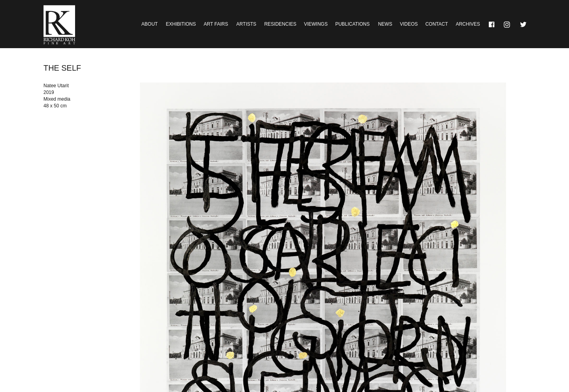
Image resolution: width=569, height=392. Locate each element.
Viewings (316, 24)
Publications (352, 24)
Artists (246, 24)
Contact (436, 24)
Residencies (280, 24)
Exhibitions (181, 24)
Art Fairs (216, 24)
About (150, 24)
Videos (409, 24)
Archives (468, 24)
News (385, 24)
